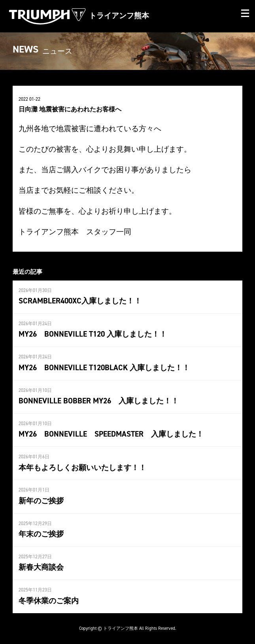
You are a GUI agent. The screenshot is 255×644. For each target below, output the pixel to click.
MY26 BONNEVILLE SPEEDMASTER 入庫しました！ (115, 434)
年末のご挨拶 (41, 534)
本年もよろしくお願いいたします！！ (82, 467)
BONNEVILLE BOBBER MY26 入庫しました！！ (99, 401)
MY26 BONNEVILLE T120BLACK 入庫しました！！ (104, 367)
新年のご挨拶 (41, 501)
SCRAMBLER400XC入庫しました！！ (80, 301)
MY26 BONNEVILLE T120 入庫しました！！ (93, 334)
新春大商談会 (41, 567)
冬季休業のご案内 (49, 601)
